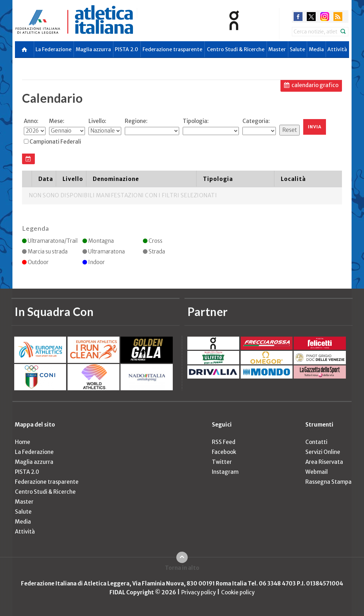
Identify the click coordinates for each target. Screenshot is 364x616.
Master (277, 49)
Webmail (317, 472)
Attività (337, 49)
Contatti (316, 442)
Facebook (224, 452)
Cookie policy (238, 592)
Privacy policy (199, 592)
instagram (325, 17)
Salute (297, 49)
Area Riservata (324, 462)
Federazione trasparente (172, 49)
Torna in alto (182, 568)
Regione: (136, 121)
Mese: (57, 121)
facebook (298, 17)
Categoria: (256, 121)
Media (316, 49)
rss (338, 17)
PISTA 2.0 (127, 49)
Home (23, 442)
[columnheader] (27, 179)
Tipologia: (196, 121)
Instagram (225, 472)
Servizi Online (323, 452)
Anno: (31, 121)
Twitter (222, 462)
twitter (311, 17)
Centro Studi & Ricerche (236, 49)
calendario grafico (315, 85)
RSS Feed (224, 442)
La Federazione (53, 49)
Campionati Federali (55, 142)
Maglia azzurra (93, 49)
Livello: (97, 121)
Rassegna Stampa (328, 482)
